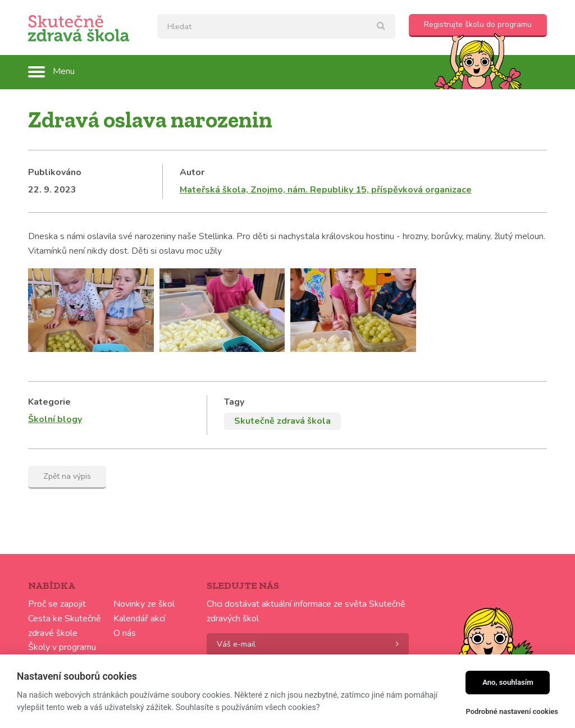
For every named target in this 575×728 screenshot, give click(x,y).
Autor (192, 172)
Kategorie (49, 402)
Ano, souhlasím (508, 682)
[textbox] (276, 26)
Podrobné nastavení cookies (512, 711)
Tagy (234, 402)
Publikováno (55, 172)
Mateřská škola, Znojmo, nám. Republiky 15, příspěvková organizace (326, 190)
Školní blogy (55, 419)
